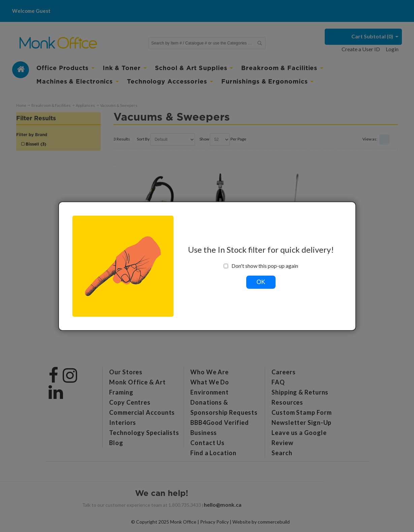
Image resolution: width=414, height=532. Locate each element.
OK (261, 282)
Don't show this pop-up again (261, 266)
